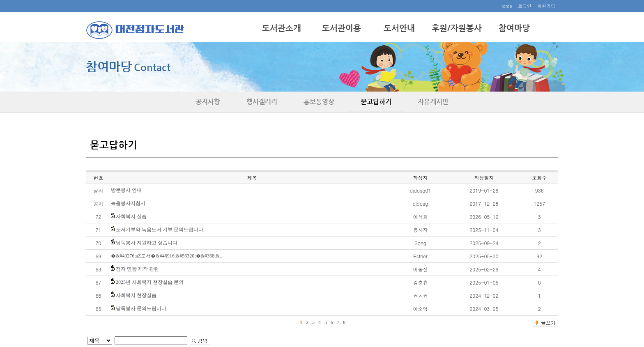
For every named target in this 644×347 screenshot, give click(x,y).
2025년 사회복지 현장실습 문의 (150, 282)
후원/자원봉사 (457, 28)
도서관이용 (342, 28)
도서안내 (399, 28)
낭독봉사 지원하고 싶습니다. (147, 243)
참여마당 (514, 28)
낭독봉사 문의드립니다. (142, 308)
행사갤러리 (262, 102)
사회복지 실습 (131, 216)
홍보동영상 (319, 102)
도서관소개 (282, 28)
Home (506, 6)
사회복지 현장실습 (136, 295)
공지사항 (208, 102)
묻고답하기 (376, 102)
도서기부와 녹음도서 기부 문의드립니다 (160, 230)
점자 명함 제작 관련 (137, 269)
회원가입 (546, 6)
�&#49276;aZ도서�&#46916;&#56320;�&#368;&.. (167, 256)
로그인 (525, 6)
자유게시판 (433, 102)
